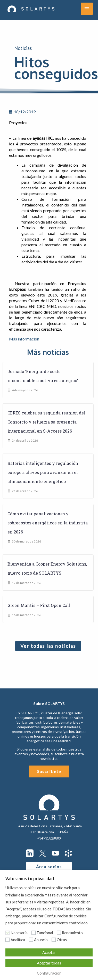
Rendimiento (72, 933)
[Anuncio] (31, 940)
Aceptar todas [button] (49, 963)
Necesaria (19, 933)
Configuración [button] (49, 973)
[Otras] (54, 940)
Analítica (18, 940)
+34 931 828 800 (49, 838)
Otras (62, 940)
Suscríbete (49, 771)
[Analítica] (7, 940)
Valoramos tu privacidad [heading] (30, 879)
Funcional (45, 933)
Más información (24, 339)
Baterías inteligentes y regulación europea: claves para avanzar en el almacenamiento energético (43, 472)
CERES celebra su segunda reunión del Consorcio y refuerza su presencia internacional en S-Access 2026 (46, 422)
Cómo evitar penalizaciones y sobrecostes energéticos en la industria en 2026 (48, 523)
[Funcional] (34, 933)
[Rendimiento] (59, 933)
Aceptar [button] (49, 952)
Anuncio (41, 940)
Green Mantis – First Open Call (39, 605)
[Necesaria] (7, 933)
